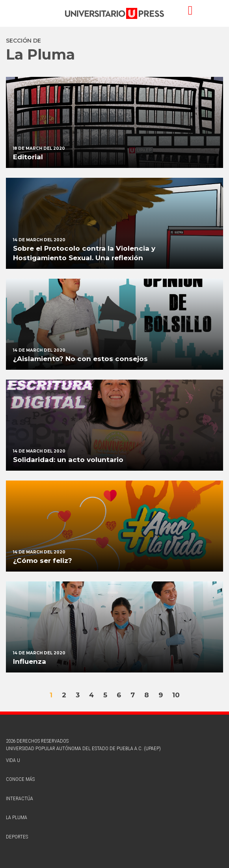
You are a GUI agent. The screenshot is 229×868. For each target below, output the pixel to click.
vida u (13, 760)
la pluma (17, 817)
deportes (17, 837)
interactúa (20, 798)
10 (176, 695)
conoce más (20, 779)
